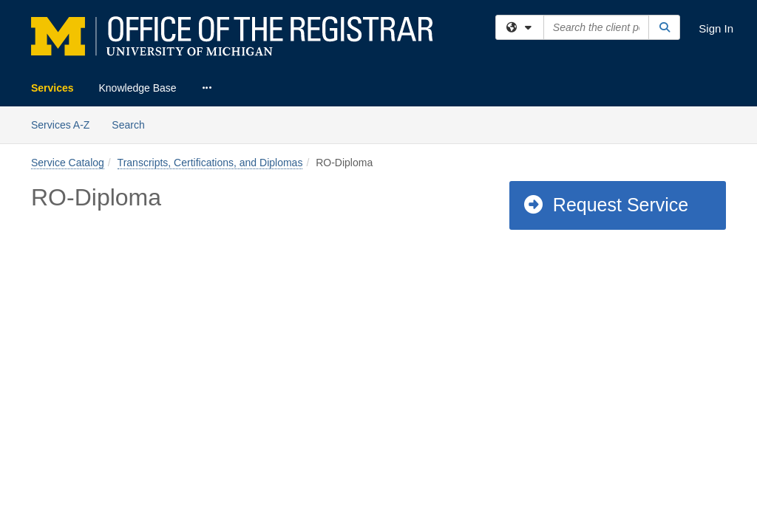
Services (52, 88)
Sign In (716, 28)
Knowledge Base (138, 88)
